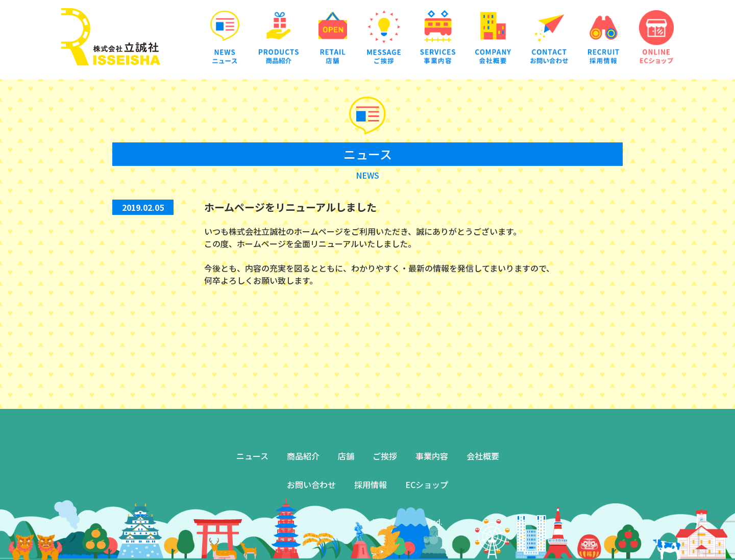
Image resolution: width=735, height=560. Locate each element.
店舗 (346, 456)
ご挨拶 (385, 456)
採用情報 (371, 484)
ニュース (252, 456)
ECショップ (427, 484)
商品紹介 (303, 456)
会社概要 (483, 456)
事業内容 (432, 456)
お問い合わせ (311, 484)
